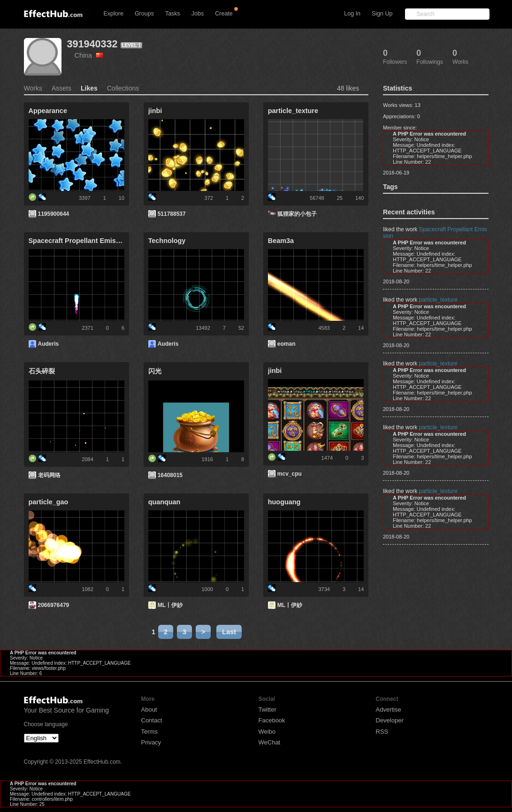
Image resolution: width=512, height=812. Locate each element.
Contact (152, 720)
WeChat (270, 742)
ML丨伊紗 (170, 605)
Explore (114, 14)
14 (361, 328)
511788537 (172, 214)
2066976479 (54, 605)
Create (224, 14)
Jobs (198, 14)
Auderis (49, 344)
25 (340, 198)
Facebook (272, 720)
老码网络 (49, 475)
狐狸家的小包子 (297, 214)
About (149, 710)
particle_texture (438, 300)
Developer (390, 720)
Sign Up (382, 14)
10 (122, 198)
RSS (382, 732)
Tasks (173, 14)
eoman (287, 344)
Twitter (267, 710)
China (89, 55)
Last (229, 632)
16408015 (170, 475)
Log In (352, 14)
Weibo (267, 732)
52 (241, 328)
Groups (144, 14)
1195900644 (54, 214)
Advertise (389, 710)
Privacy (151, 742)
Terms (149, 732)
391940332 (92, 44)
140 (359, 198)
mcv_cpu (290, 474)
